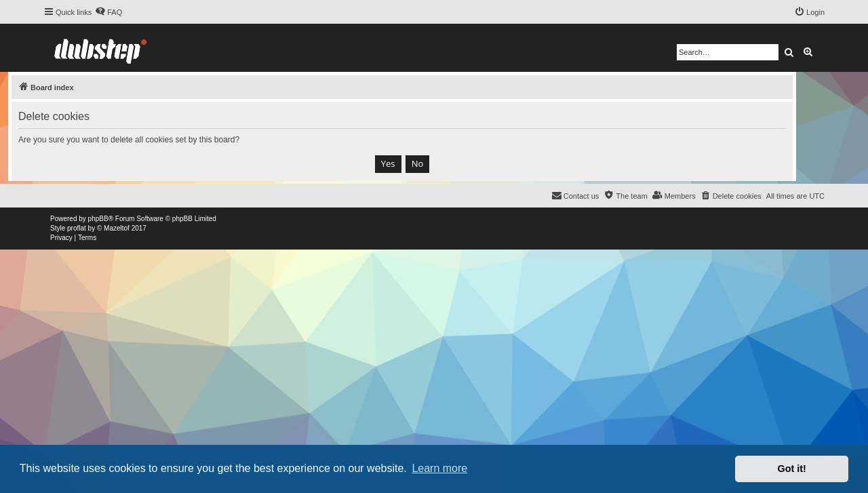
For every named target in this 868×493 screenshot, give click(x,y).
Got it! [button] (792, 469)
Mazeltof (117, 228)
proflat (77, 228)
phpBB (98, 219)
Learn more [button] (439, 468)
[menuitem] (108, 12)
